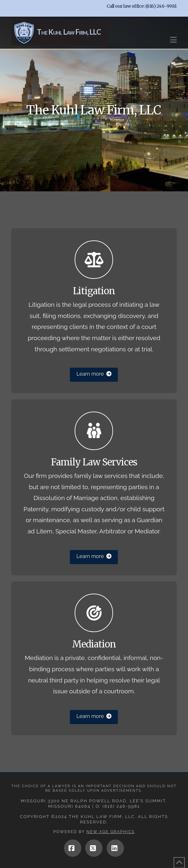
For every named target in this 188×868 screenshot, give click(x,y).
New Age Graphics (110, 832)
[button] (173, 37)
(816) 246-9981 (161, 6)
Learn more (94, 374)
